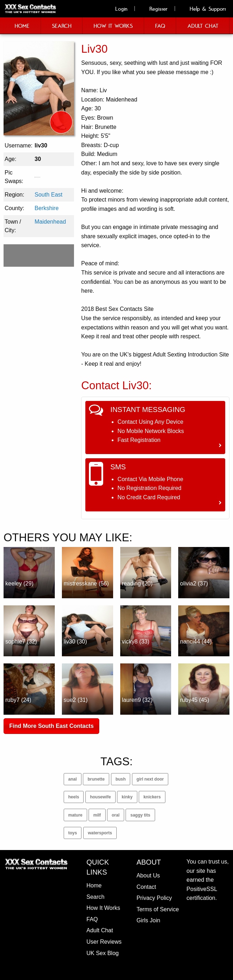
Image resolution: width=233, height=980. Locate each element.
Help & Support (204, 9)
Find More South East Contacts (51, 726)
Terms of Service (158, 909)
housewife (100, 797)
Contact (146, 887)
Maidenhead (50, 222)
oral (116, 815)
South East (48, 195)
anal (73, 779)
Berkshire (47, 208)
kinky (127, 797)
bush (121, 779)
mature (75, 815)
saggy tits (140, 815)
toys (73, 833)
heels (74, 797)
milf (97, 815)
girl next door (150, 779)
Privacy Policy (154, 898)
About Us (148, 875)
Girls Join (149, 920)
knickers (152, 797)
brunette (96, 779)
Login (117, 9)
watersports (100, 833)
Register (155, 9)
